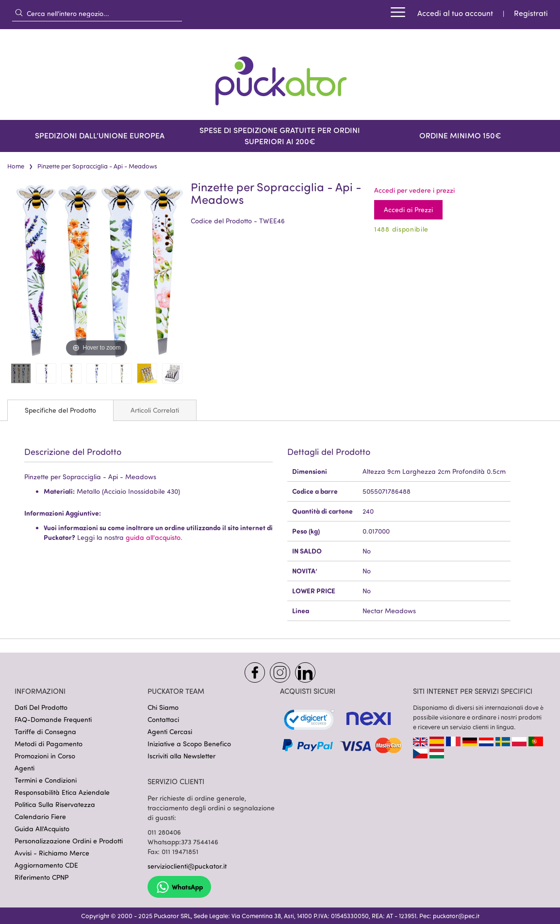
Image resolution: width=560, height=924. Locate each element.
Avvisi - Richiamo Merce (52, 853)
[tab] (60, 410)
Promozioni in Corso (45, 756)
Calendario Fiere (40, 816)
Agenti (25, 768)
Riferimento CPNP (41, 877)
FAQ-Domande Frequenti (53, 719)
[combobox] (97, 13)
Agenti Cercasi (170, 731)
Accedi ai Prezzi (408, 210)
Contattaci (163, 719)
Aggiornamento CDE (46, 865)
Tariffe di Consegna (45, 731)
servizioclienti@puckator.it (187, 866)
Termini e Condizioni (46, 780)
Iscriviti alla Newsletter (181, 756)
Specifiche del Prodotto (60, 410)
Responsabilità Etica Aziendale (62, 792)
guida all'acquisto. (154, 537)
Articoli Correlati (155, 410)
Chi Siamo (163, 707)
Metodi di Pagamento (49, 744)
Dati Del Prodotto (41, 707)
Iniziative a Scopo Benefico (189, 744)
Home (16, 166)
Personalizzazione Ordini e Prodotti (69, 841)
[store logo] (280, 75)
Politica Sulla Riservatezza (55, 804)
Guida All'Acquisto (42, 829)
